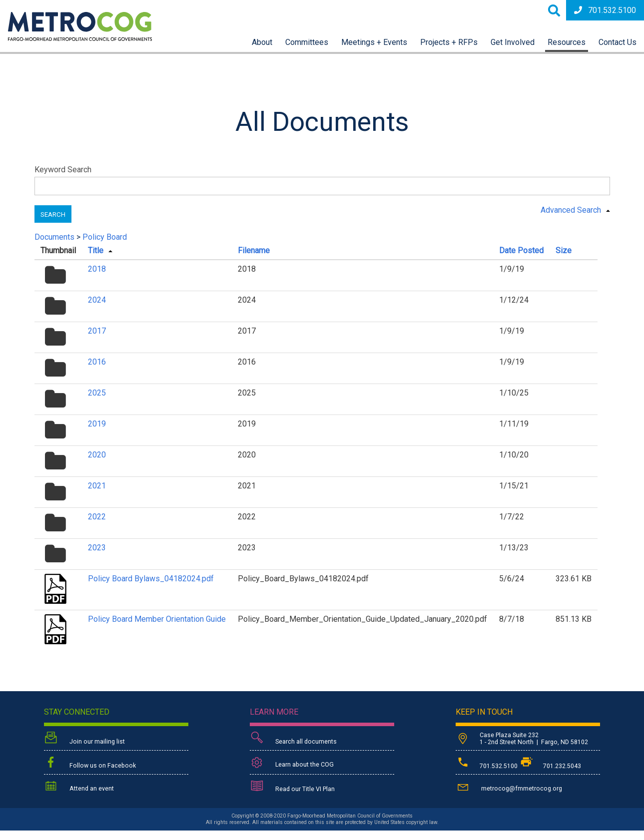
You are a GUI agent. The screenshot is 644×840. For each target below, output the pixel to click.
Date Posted (521, 250)
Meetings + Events (374, 42)
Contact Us (618, 42)
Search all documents (293, 739)
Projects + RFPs (449, 42)
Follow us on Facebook (90, 763)
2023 (97, 548)
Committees (307, 42)
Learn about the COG (292, 763)
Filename (254, 250)
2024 (97, 300)
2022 (97, 517)
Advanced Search (571, 210)
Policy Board (105, 237)
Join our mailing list (84, 739)
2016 (97, 362)
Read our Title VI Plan (292, 787)
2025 (97, 393)
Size (564, 250)
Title (96, 250)
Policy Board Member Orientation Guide (157, 619)
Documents (54, 237)
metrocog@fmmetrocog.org (509, 787)
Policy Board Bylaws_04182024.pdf (151, 579)
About (262, 42)
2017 (97, 331)
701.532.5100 (605, 10)
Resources (567, 42)
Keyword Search (63, 170)
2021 (97, 486)
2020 (97, 455)
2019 (97, 424)
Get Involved (513, 42)
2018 (97, 269)
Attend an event (79, 787)
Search (53, 214)
